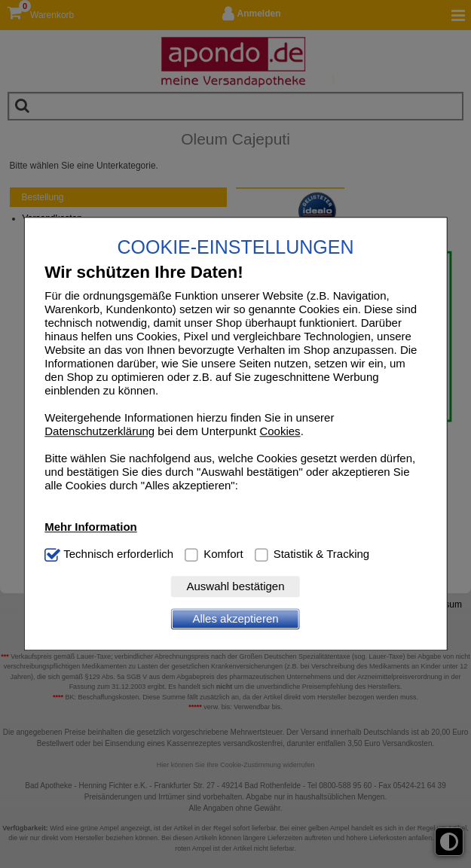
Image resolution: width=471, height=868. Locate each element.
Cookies (280, 432)
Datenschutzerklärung (99, 432)
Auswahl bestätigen (235, 587)
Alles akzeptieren (235, 619)
